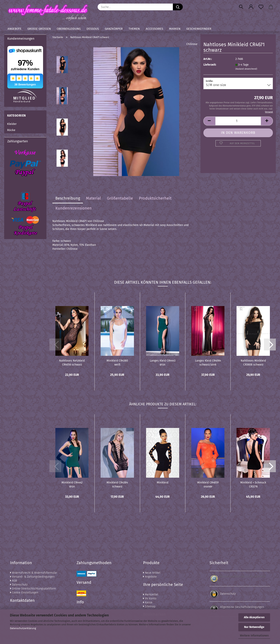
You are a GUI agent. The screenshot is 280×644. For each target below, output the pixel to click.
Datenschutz (19, 585)
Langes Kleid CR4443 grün (163, 362)
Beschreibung (68, 198)
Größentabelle (120, 198)
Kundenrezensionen (74, 208)
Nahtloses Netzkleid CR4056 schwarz (72, 362)
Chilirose (192, 44)
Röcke (11, 130)
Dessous (93, 29)
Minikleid (163, 483)
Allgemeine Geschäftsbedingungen (242, 607)
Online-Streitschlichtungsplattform (33, 589)
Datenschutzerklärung (23, 628)
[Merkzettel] (261, 7)
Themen (134, 29)
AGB (13, 581)
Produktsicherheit (155, 198)
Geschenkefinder (199, 29)
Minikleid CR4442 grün (72, 484)
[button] (251, 7)
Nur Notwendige (254, 627)
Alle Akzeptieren (254, 617)
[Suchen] (241, 7)
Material (93, 198)
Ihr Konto (150, 599)
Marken (175, 29)
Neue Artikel (152, 573)
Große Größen (39, 29)
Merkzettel (151, 595)
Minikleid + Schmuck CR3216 (253, 484)
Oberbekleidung (69, 29)
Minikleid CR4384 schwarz (117, 484)
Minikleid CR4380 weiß (117, 362)
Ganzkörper (114, 29)
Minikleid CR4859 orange (208, 484)
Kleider (12, 124)
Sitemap (149, 606)
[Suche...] (178, 7)
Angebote (14, 29)
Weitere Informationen (254, 636)
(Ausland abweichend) (246, 69)
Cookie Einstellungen (24, 593)
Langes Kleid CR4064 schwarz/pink (208, 362)
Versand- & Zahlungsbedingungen (32, 577)
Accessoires (154, 29)
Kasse (148, 602)
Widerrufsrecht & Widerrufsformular (34, 573)
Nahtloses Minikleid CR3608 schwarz (253, 362)
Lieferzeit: (210, 65)
